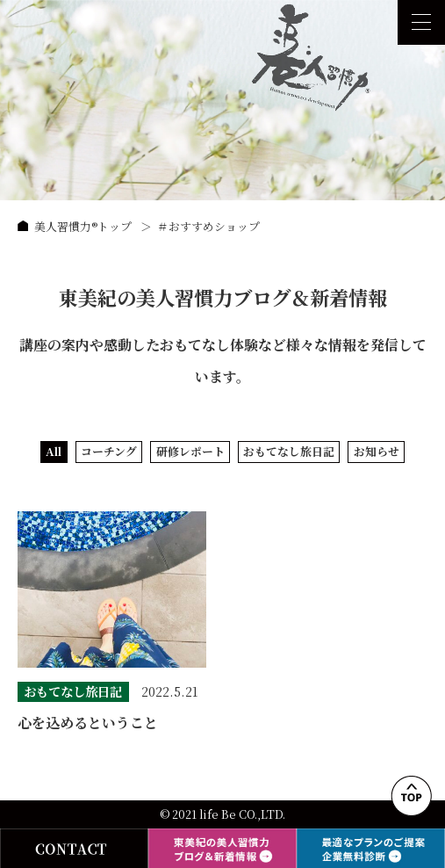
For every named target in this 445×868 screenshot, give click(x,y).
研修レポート (190, 451)
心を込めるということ (88, 723)
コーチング (109, 451)
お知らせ (377, 451)
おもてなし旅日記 (289, 451)
